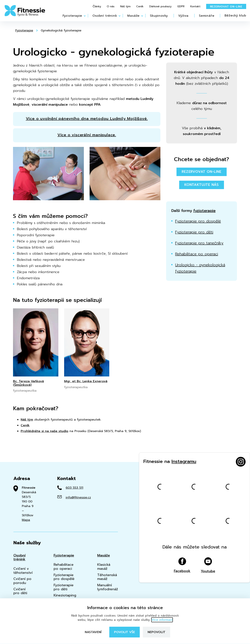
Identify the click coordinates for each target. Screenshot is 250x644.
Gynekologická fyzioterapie (61, 30)
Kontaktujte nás (202, 185)
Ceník (140, 7)
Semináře (207, 16)
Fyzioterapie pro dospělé (198, 221)
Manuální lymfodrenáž (108, 587)
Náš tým (125, 7)
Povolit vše (125, 632)
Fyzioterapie (72, 16)
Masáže (133, 16)
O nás (111, 7)
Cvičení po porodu (22, 581)
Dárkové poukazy (160, 7)
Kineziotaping (65, 595)
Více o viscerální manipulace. (87, 135)
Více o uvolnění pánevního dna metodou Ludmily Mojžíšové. (87, 119)
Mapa (26, 520)
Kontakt (195, 7)
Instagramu (184, 461)
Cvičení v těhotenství (23, 571)
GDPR (181, 7)
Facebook (182, 565)
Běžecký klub (235, 16)
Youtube (208, 565)
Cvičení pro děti (20, 591)
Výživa (183, 16)
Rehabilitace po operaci (197, 254)
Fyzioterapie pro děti (194, 232)
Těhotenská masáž (107, 577)
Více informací (162, 620)
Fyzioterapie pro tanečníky (199, 243)
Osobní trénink (105, 16)
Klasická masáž (104, 567)
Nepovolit (156, 632)
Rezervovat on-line (226, 7)
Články (97, 7)
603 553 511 (74, 488)
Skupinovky (159, 16)
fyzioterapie (204, 211)
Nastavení (93, 632)
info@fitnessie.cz (78, 497)
